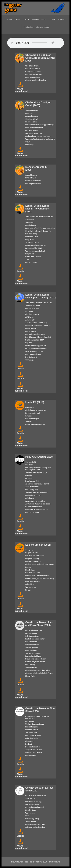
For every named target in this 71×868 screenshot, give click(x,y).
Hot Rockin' (30, 721)
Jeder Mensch (31, 175)
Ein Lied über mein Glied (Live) (38, 670)
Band (9, 20)
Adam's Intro (30, 320)
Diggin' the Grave (32, 314)
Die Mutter (30, 741)
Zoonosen (29, 222)
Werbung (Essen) (32, 804)
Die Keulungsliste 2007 (35, 340)
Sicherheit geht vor (33, 242)
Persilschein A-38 (32, 481)
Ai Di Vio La (30, 799)
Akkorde (35, 20)
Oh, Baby (29, 465)
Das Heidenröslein (33, 69)
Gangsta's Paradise (33, 72)
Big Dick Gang (31, 234)
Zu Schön (29, 478)
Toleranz (29, 422)
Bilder (18, 20)
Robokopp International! (35, 424)
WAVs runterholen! (21, 89)
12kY (27, 260)
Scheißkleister (31, 667)
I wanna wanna (31, 633)
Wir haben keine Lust (34, 133)
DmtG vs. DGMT (32, 130)
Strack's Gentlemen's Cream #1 (38, 231)
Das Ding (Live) (32, 490)
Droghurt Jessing (32, 559)
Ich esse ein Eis (32, 730)
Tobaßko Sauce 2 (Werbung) (37, 492)
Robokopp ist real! (33, 413)
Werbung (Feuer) (32, 819)
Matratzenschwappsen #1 (36, 245)
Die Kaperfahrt (31, 650)
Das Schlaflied (31, 262)
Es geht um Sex (32, 553)
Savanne (29, 416)
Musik (27, 20)
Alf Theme (29, 317)
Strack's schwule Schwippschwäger (40, 125)
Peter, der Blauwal (33, 581)
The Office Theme (32, 66)
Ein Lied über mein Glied (35, 824)
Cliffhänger (30, 360)
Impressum (54, 862)
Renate (28, 567)
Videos (44, 20)
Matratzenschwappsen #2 (36, 346)
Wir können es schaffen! (35, 251)
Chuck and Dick (32, 119)
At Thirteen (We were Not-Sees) (38, 504)
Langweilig (30, 254)
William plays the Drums (35, 662)
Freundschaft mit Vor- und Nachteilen (40, 228)
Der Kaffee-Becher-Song (35, 334)
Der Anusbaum (31, 642)
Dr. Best (29, 744)
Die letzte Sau (31, 328)
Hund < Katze (31, 810)
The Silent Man (31, 733)
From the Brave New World (36, 348)
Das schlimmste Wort (34, 630)
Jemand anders (32, 116)
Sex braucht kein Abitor (35, 556)
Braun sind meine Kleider (36, 659)
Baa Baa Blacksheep (34, 74)
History (20, 377)
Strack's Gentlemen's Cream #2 (38, 326)
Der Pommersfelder (33, 354)
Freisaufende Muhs (33, 656)
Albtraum (29, 311)
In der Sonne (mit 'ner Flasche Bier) (40, 579)
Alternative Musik (43, 27)
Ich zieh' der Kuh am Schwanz (37, 576)
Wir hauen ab (31, 587)
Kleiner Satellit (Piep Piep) (36, 80)
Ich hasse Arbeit (32, 237)
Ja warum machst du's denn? (37, 484)
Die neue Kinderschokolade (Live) (39, 673)
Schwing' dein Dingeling (35, 827)
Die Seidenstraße (32, 309)
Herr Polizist (30, 570)
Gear (53, 20)
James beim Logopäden (35, 501)
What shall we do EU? (34, 351)
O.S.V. (28, 142)
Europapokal (30, 755)
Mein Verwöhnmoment (34, 128)
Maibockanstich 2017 (34, 495)
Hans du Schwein (32, 512)
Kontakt (61, 20)
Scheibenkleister (32, 636)
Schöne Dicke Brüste (34, 753)
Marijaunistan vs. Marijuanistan (38, 136)
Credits (20, 270)
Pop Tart (29, 343)
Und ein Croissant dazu (35, 724)
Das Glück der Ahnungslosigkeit (38, 337)
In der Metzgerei (32, 727)
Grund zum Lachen (33, 257)
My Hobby (29, 145)
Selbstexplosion (32, 647)
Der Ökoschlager (32, 419)
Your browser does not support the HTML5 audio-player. (36, 43)
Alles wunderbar (32, 487)
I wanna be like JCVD (34, 248)
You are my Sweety (33, 653)
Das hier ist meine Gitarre (36, 796)
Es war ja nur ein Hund (35, 807)
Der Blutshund (31, 357)
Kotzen (28, 590)
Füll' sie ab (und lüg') (34, 802)
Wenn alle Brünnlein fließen (36, 510)
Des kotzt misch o (33, 747)
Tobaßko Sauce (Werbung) (36, 472)
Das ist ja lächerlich (33, 184)
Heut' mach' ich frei (33, 735)
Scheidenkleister (32, 645)
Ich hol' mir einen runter (35, 639)
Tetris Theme (31, 822)
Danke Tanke (31, 331)
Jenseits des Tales (33, 306)
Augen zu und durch (34, 750)
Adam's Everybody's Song (36, 323)
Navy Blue (29, 240)
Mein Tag (29, 113)
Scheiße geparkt (32, 110)
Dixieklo (29, 475)
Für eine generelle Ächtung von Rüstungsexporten (38, 469)
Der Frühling (30, 665)
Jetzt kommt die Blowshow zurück (39, 217)
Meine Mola (30, 676)
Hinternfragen (31, 178)
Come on (29, 550)
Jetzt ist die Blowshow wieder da (39, 303)
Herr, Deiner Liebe (33, 77)
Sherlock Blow (31, 122)
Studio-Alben (29, 27)
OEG (27, 816)
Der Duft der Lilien (33, 573)
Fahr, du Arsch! (32, 738)
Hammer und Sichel (33, 181)
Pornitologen (31, 225)
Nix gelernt (30, 407)
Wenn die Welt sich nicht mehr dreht (40, 139)
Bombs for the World (34, 507)
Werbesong (30, 813)
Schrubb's (29, 584)
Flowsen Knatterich (33, 561)
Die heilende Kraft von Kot (36, 410)
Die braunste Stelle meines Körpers (40, 564)
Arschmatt (30, 220)
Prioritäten (30, 498)
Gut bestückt (31, 462)
